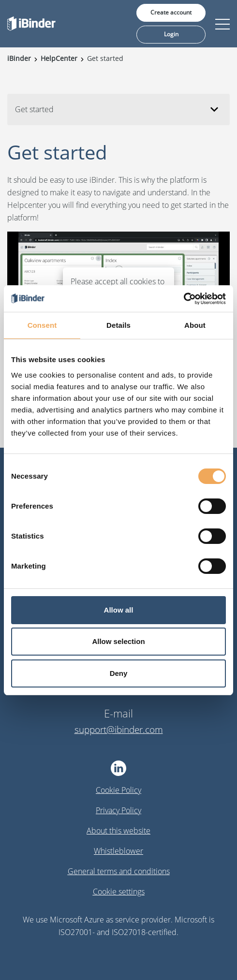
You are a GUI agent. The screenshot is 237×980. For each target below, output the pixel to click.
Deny (119, 673)
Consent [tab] (42, 325)
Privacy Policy (118, 810)
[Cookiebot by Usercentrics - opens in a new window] (184, 299)
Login (171, 34)
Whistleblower (118, 851)
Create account (171, 12)
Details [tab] (118, 325)
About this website (118, 831)
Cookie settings (119, 892)
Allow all (119, 610)
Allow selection (118, 641)
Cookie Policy (118, 790)
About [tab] (195, 325)
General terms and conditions (119, 871)
